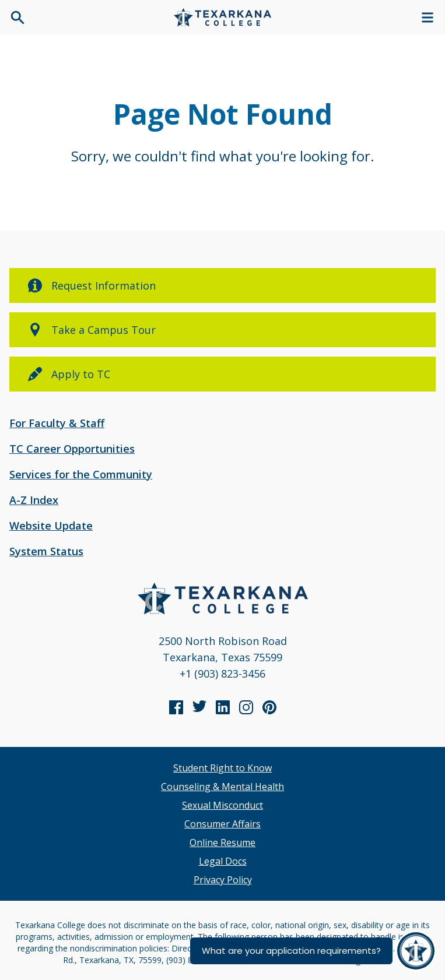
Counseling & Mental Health (222, 787)
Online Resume (222, 842)
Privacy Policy (223, 880)
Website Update (51, 526)
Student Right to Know (222, 768)
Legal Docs (223, 861)
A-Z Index (34, 500)
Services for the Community (81, 474)
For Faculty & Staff (57, 423)
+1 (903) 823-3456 (222, 674)
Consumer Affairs (222, 824)
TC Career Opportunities (72, 449)
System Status (46, 551)
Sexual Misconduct (222, 805)
